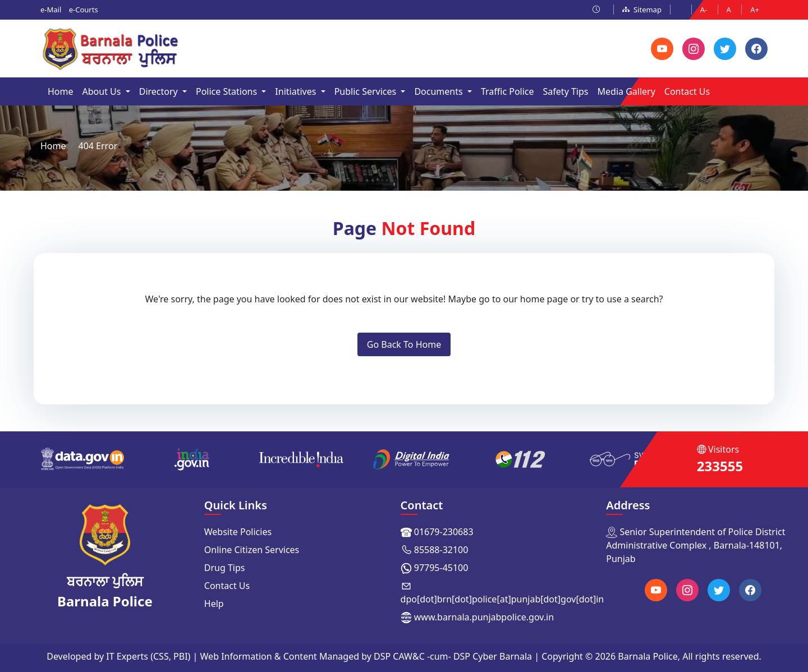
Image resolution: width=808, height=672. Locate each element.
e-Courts (84, 10)
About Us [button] (103, 91)
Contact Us (687, 91)
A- (705, 10)
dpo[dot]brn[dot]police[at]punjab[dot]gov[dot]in (502, 599)
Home (61, 91)
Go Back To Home (404, 344)
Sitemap (642, 10)
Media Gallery (626, 91)
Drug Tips (225, 568)
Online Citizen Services (252, 550)
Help (214, 604)
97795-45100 (441, 568)
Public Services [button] (367, 91)
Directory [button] (160, 91)
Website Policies (238, 532)
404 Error (98, 146)
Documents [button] (439, 91)
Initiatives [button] (297, 91)
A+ (755, 10)
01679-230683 (444, 532)
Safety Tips (566, 91)
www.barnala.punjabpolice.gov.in (484, 617)
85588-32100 (441, 550)
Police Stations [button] (228, 91)
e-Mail (51, 10)
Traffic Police (508, 91)
